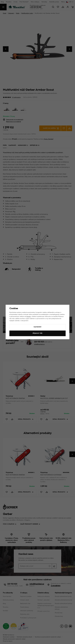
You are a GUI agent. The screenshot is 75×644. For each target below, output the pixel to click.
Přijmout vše (37, 333)
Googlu (29, 317)
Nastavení (37, 327)
